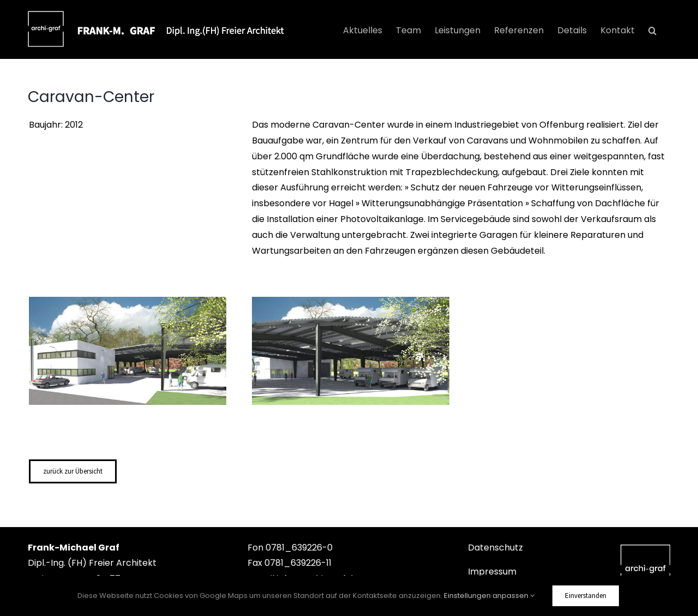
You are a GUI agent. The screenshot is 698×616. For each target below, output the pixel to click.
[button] (652, 31)
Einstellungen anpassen (489, 596)
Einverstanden (586, 596)
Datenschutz (495, 548)
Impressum (492, 572)
